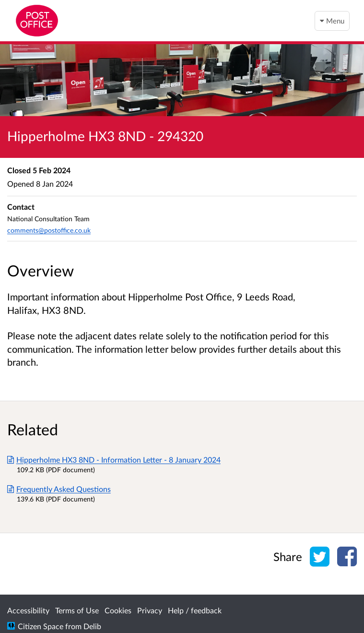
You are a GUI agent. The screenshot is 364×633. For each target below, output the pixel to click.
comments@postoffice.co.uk (49, 230)
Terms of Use (77, 610)
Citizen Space (41, 626)
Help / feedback (195, 610)
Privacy (150, 610)
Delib (92, 626)
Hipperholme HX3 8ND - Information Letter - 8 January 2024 (114, 460)
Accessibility (28, 610)
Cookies (118, 610)
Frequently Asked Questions (59, 489)
